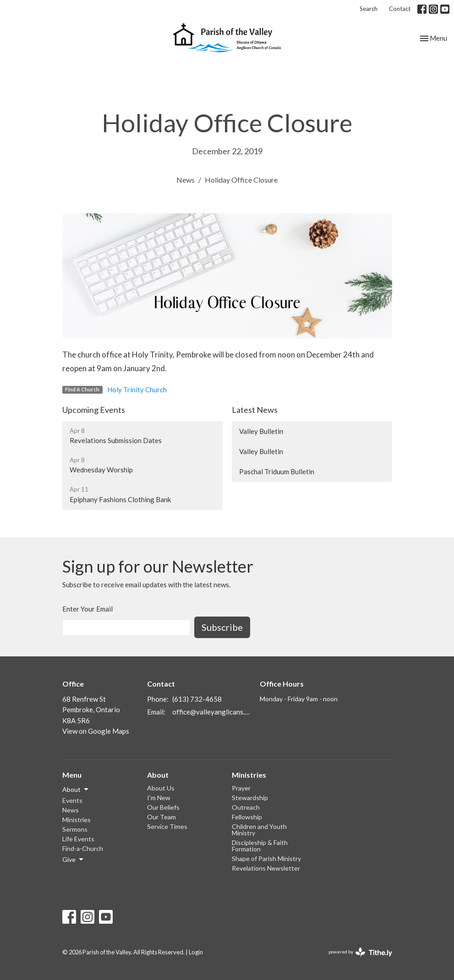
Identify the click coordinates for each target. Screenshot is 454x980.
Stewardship (250, 798)
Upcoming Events (94, 410)
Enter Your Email (88, 609)
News (186, 180)
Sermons (75, 829)
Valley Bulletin (261, 431)
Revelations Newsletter (266, 868)
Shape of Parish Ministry (266, 858)
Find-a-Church (83, 848)
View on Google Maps (96, 731)
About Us (161, 788)
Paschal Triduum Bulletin (277, 471)
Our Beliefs (163, 807)
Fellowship (247, 817)
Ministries (77, 820)
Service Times (167, 826)
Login (196, 952)
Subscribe (222, 627)
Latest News (255, 410)
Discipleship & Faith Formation (260, 846)
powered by (360, 952)
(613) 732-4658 (197, 699)
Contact (400, 9)
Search (369, 9)
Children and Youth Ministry (259, 830)
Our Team (161, 817)
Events (72, 800)
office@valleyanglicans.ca (212, 712)
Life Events (78, 839)
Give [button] (74, 860)
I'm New (159, 798)
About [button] (76, 790)
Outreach (246, 807)
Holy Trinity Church (137, 390)
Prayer (241, 788)
